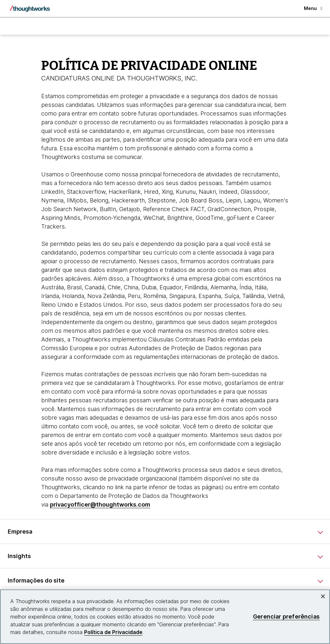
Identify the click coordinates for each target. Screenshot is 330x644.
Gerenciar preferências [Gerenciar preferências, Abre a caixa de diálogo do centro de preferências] (286, 616)
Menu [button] (313, 8)
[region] (165, 617)
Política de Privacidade (113, 632)
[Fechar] (323, 596)
